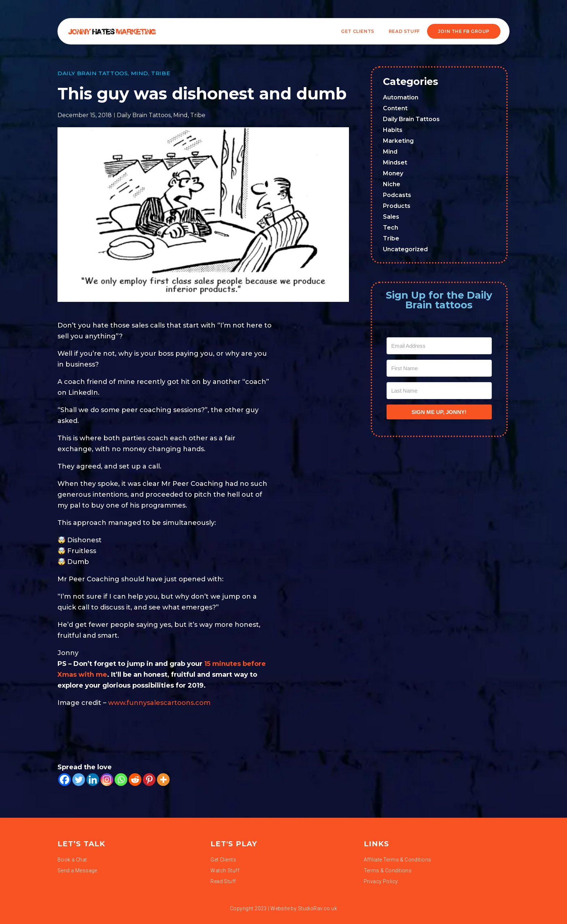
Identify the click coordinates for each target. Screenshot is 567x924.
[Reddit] (135, 780)
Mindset (395, 162)
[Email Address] (439, 346)
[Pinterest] (149, 780)
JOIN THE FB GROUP (464, 31)
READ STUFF (404, 31)
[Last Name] (439, 391)
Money (393, 173)
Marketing (398, 141)
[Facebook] (65, 780)
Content (395, 108)
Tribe (161, 73)
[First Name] (439, 368)
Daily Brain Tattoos (93, 73)
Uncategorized (405, 249)
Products (397, 206)
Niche (392, 184)
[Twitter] (79, 780)
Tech (391, 228)
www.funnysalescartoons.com (159, 703)
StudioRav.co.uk (317, 908)
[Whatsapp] (121, 780)
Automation (401, 97)
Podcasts (397, 195)
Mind (140, 73)
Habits (393, 130)
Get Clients (358, 31)
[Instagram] (107, 780)
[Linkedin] (93, 780)
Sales (391, 217)
